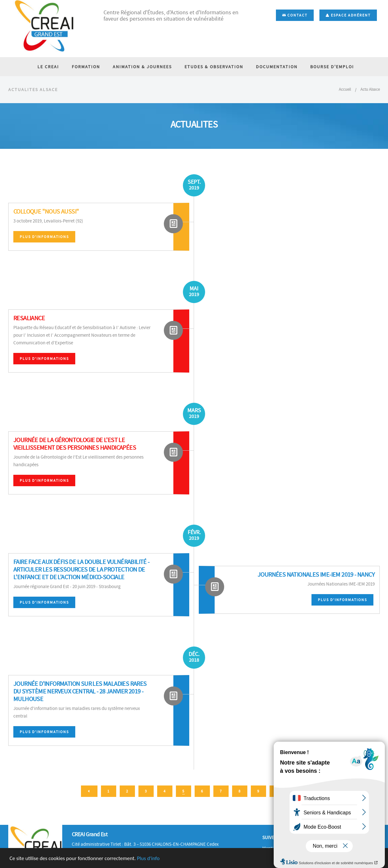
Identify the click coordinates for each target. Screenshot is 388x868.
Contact (295, 15)
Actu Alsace (370, 89)
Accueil (345, 89)
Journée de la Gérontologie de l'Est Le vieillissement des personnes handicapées (75, 444)
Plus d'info (148, 859)
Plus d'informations (44, 237)
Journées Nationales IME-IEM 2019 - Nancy (316, 575)
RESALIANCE (29, 318)
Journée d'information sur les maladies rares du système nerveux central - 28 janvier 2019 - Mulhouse (80, 691)
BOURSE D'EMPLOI (332, 67)
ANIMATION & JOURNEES (142, 67)
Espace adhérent (348, 15)
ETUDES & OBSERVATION (214, 67)
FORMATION (86, 67)
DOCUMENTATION (277, 67)
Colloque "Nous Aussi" (46, 212)
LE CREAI (48, 67)
